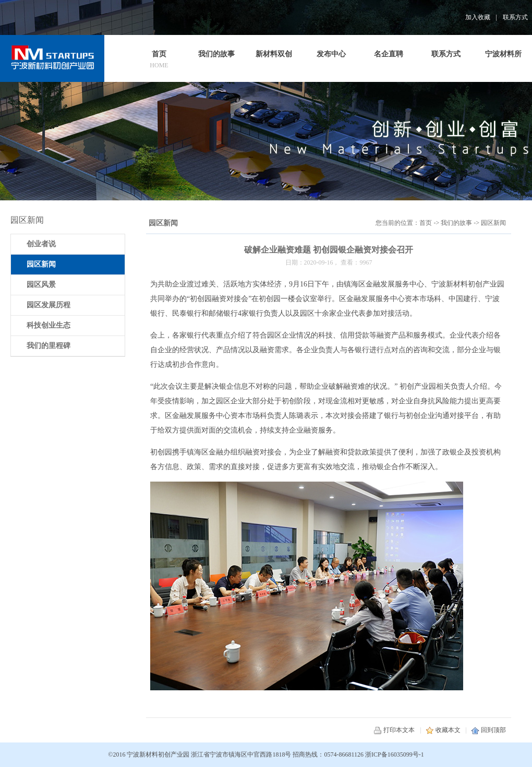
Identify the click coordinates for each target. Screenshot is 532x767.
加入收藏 (478, 17)
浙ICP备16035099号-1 (395, 754)
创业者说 (41, 244)
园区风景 (41, 285)
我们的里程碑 (49, 346)
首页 (426, 223)
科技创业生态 (49, 325)
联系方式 (515, 17)
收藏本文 (443, 730)
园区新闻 (493, 223)
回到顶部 (488, 730)
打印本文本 (394, 730)
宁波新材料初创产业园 (158, 754)
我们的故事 (456, 223)
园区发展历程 (49, 305)
